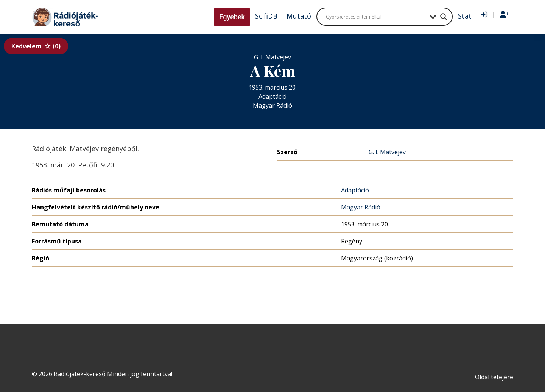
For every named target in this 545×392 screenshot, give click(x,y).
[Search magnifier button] (444, 17)
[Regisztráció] (504, 15)
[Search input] (376, 17)
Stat (465, 16)
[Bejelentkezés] (484, 15)
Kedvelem (36, 46)
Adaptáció (272, 96)
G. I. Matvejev (387, 152)
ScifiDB (266, 16)
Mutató (299, 16)
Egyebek (232, 17)
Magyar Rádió (272, 105)
